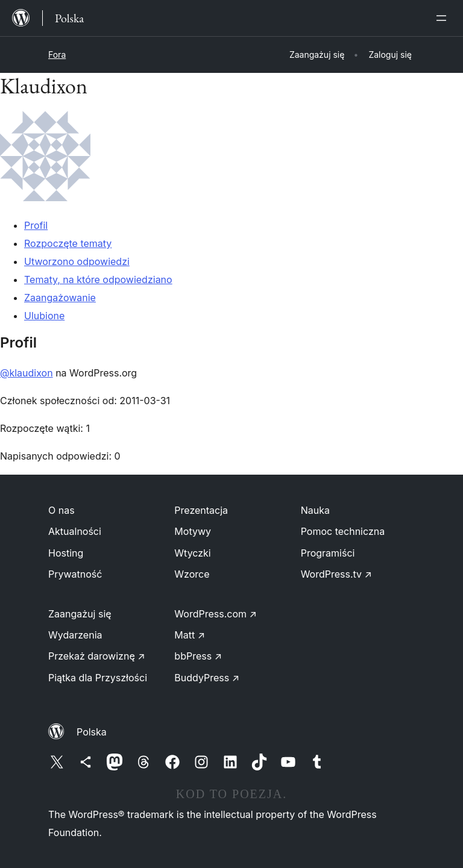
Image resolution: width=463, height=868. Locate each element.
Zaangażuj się (80, 614)
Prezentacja (201, 510)
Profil (36, 225)
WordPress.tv (336, 574)
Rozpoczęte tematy (68, 243)
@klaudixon (27, 373)
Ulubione (44, 316)
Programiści (328, 553)
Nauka (315, 510)
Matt (190, 635)
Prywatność (75, 574)
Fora (57, 55)
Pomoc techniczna (343, 531)
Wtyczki (192, 553)
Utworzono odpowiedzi (77, 261)
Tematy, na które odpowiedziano (98, 279)
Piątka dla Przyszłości (98, 678)
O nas (61, 510)
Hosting (66, 553)
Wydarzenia (75, 635)
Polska (92, 732)
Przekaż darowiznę (97, 656)
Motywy (193, 531)
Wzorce (192, 574)
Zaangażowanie (60, 298)
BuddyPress (207, 678)
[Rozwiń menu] (444, 18)
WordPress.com (216, 614)
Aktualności (75, 531)
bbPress (198, 656)
